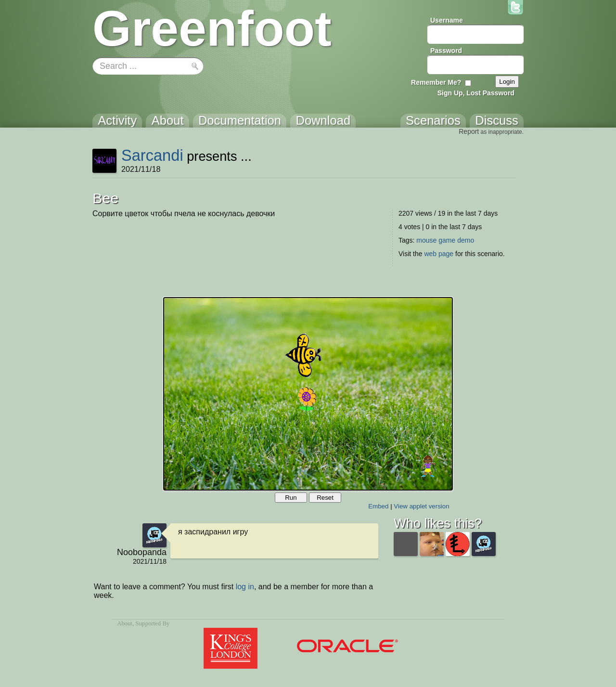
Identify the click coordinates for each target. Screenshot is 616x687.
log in (245, 587)
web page (439, 254)
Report (469, 131)
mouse (426, 240)
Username (447, 20)
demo (466, 240)
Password (446, 51)
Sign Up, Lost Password (476, 93)
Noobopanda (142, 552)
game (447, 240)
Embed (378, 506)
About (125, 623)
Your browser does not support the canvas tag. (308, 394)
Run (291, 498)
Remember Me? (436, 82)
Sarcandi (152, 155)
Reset (325, 498)
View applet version (421, 506)
